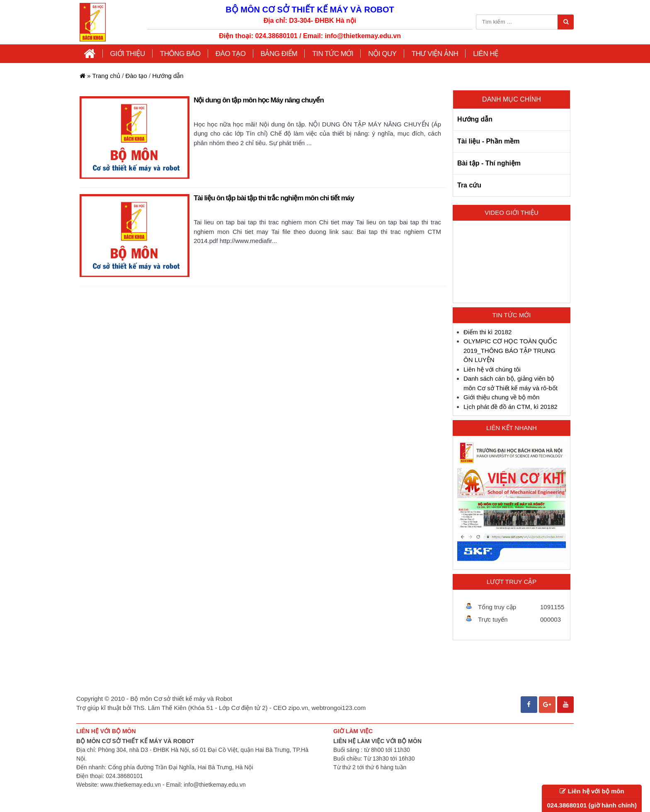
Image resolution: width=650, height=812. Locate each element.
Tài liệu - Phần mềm (489, 141)
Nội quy (382, 54)
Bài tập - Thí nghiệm (489, 163)
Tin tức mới (333, 54)
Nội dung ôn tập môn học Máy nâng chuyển (259, 100)
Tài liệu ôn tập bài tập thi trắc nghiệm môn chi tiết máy (274, 198)
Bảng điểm (279, 54)
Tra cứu (469, 185)
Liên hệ (486, 54)
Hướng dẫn (168, 76)
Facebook (529, 701)
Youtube (565, 701)
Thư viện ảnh (435, 54)
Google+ (547, 701)
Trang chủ (100, 76)
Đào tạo (136, 76)
